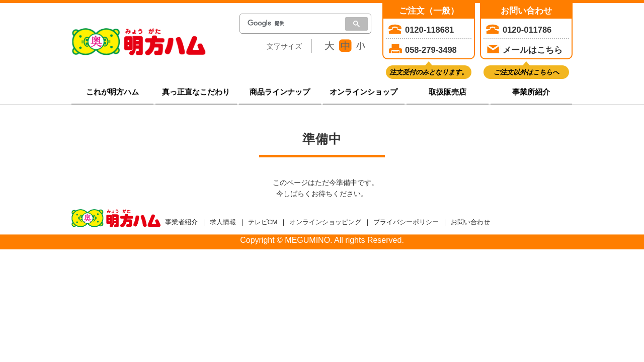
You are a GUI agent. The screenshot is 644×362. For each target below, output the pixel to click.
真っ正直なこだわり (196, 92)
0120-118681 (429, 30)
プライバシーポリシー (406, 222)
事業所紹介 (531, 92)
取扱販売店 (448, 92)
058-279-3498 (431, 50)
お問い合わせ (470, 222)
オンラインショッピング (325, 222)
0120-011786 (527, 30)
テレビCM (263, 222)
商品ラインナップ (280, 92)
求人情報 (223, 222)
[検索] (290, 24)
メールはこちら (533, 50)
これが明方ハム (112, 92)
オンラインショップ (364, 92)
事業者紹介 (181, 222)
